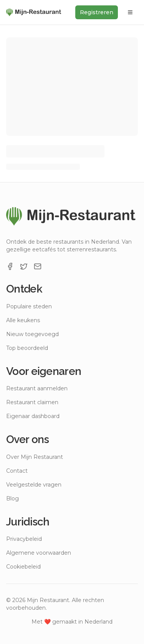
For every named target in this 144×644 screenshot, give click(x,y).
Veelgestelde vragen (34, 485)
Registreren (97, 12)
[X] (24, 266)
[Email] (38, 266)
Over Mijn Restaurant (35, 457)
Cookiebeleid (23, 567)
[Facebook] (10, 266)
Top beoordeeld (27, 348)
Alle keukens (23, 320)
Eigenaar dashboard (33, 416)
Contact (17, 471)
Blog (12, 498)
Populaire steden (29, 306)
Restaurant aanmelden (37, 388)
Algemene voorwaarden (39, 553)
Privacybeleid (24, 539)
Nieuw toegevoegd (32, 334)
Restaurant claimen (32, 402)
